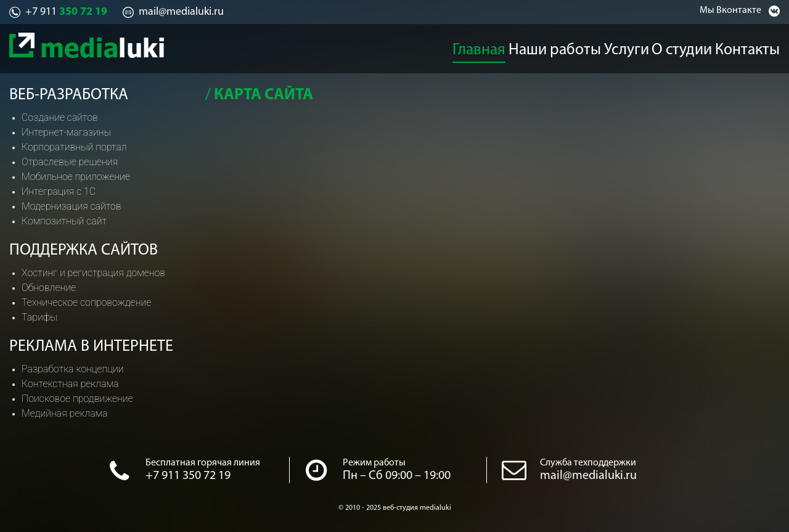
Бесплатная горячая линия (203, 463)
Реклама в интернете (91, 347)
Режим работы (374, 463)
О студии (689, 47)
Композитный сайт (64, 221)
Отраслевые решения (70, 162)
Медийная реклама (65, 413)
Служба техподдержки (588, 463)
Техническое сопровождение (86, 302)
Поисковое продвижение (77, 399)
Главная (477, 47)
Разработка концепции (73, 369)
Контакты (759, 47)
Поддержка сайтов (84, 251)
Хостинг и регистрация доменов (93, 273)
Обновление (49, 288)
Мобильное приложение (76, 177)
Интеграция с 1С (59, 191)
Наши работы (554, 47)
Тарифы (39, 317)
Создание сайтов (60, 117)
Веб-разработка (69, 95)
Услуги (626, 47)
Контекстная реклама (70, 384)
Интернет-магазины (66, 132)
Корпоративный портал (74, 147)
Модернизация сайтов (72, 206)
